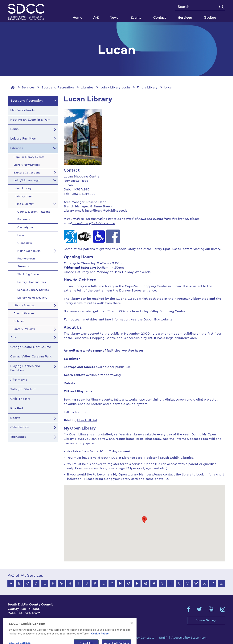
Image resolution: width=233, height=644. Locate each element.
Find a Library (147, 88)
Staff (163, 638)
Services (28, 88)
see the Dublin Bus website (152, 320)
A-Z (96, 18)
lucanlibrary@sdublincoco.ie (106, 211)
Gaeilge (210, 18)
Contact (160, 18)
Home (77, 18)
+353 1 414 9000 (21, 620)
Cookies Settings (206, 620)
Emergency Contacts (139, 638)
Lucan (169, 88)
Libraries (87, 88)
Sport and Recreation (58, 88)
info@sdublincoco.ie (23, 626)
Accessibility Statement (189, 638)
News (114, 18)
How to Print (87, 421)
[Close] (132, 632)
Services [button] (185, 18)
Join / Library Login (115, 88)
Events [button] (136, 18)
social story (127, 249)
